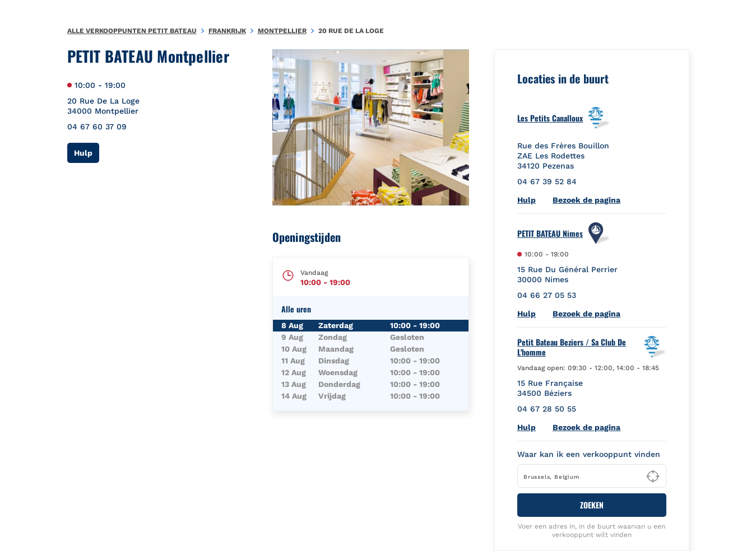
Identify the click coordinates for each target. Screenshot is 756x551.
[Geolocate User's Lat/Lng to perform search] (653, 477)
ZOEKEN (592, 505)
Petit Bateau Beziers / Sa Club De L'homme (572, 347)
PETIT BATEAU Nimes (550, 234)
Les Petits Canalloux (550, 118)
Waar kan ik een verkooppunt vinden (589, 454)
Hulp (87, 153)
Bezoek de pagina (586, 200)
